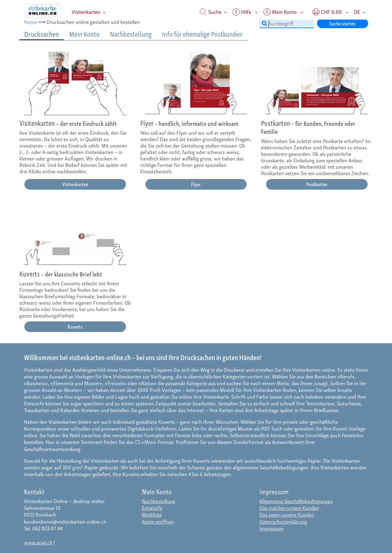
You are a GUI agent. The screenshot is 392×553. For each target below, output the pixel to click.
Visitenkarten (86, 11)
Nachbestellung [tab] (131, 34)
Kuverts (75, 326)
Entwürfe (152, 508)
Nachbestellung (158, 501)
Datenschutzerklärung (283, 521)
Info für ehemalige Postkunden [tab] (202, 34)
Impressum (271, 528)
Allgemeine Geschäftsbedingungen (296, 501)
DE (357, 11)
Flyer (196, 184)
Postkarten (317, 184)
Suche (211, 11)
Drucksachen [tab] (41, 34)
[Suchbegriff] (287, 23)
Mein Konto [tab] (84, 34)
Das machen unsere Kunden (289, 508)
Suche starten (342, 23)
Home (30, 22)
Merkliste (152, 514)
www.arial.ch (38, 542)
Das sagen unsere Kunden (287, 514)
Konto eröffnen (158, 521)
